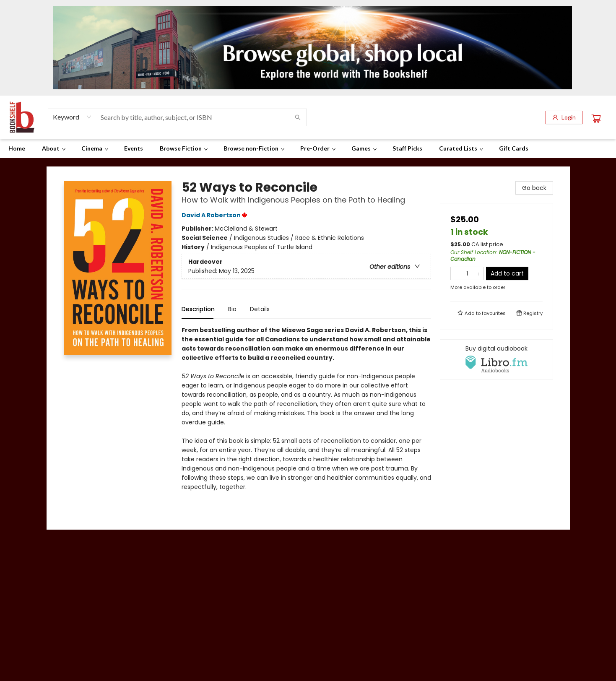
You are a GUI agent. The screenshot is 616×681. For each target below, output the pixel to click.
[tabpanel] (306, 418)
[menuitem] (17, 148)
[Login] (564, 117)
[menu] (308, 148)
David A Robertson (216, 215)
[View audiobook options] (496, 359)
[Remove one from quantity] (456, 273)
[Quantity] (467, 273)
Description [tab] (198, 309)
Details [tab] (260, 309)
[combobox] (72, 117)
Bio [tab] (232, 309)
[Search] (298, 117)
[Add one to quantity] (478, 273)
